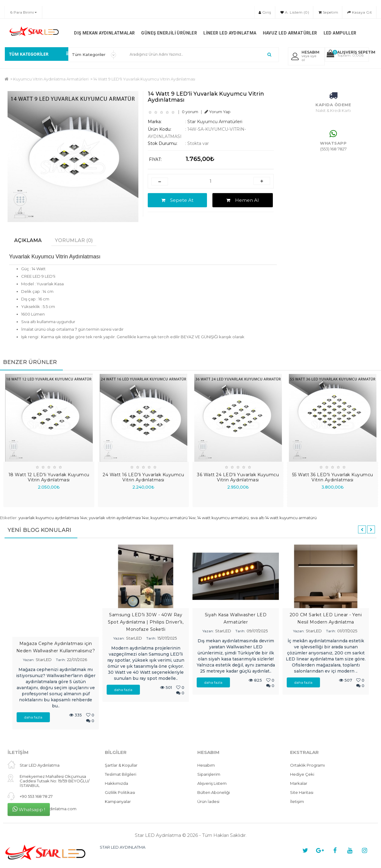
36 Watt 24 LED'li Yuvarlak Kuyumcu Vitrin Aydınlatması (238, 477)
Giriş (265, 12)
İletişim (297, 801)
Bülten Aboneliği (214, 792)
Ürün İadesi (208, 801)
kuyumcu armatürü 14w (173, 518)
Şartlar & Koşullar (121, 765)
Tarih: (61, 660)
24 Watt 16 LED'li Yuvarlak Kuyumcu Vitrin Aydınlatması (143, 477)
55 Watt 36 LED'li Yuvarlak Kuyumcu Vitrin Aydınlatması (333, 477)
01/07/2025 (347, 631)
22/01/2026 (77, 660)
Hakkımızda (116, 783)
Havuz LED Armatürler (290, 33)
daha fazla (33, 717)
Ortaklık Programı (307, 765)
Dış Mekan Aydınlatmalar (104, 33)
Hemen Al (242, 200)
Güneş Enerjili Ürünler (169, 33)
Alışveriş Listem (212, 783)
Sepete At (177, 200)
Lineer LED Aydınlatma (230, 33)
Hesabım (206, 765)
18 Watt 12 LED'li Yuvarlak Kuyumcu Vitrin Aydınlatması (49, 477)
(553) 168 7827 (333, 149)
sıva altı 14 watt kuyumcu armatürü (284, 518)
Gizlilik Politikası (120, 792)
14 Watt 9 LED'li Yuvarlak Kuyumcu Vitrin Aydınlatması (144, 79)
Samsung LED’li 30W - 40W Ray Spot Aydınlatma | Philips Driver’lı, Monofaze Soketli (146, 622)
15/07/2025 (167, 638)
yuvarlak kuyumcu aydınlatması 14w (53, 518)
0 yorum (190, 112)
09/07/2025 (257, 631)
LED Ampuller (340, 33)
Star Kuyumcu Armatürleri (215, 122)
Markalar (299, 783)
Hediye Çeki (302, 774)
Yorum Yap (218, 112)
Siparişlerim (209, 774)
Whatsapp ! (29, 809)
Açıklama (28, 240)
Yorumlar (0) (74, 240)
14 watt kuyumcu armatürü (223, 518)
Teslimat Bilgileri (121, 774)
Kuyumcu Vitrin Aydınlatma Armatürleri (51, 79)
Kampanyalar (118, 801)
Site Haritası (302, 792)
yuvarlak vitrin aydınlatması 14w (119, 518)
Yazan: (29, 660)
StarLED (44, 660)
